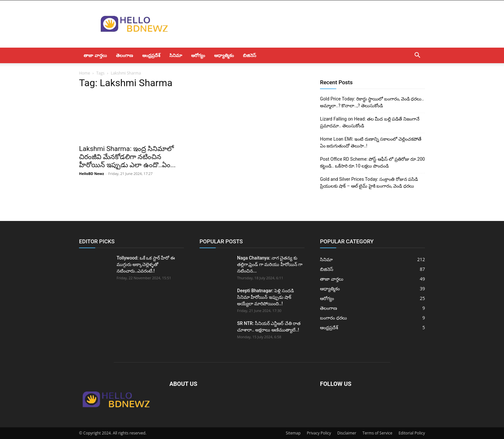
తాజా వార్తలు (95, 55)
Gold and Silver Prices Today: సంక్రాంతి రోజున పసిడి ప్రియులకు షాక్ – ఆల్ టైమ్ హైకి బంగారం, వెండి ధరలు (369, 183)
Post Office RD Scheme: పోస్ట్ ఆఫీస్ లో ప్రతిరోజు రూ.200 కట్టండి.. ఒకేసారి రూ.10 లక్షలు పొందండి (372, 162)
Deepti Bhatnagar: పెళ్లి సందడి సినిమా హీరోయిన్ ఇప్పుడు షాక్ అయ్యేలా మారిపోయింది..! (265, 297)
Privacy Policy (319, 433)
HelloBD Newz (92, 173)
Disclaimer (347, 433)
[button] (417, 56)
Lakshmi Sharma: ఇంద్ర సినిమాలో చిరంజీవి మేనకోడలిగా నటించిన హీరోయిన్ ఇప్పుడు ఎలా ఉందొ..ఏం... (127, 157)
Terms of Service (377, 433)
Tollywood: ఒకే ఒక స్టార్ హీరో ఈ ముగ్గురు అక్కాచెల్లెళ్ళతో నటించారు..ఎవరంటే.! (146, 264)
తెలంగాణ (125, 55)
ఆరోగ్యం (198, 55)
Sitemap (293, 433)
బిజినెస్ (250, 55)
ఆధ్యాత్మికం (224, 55)
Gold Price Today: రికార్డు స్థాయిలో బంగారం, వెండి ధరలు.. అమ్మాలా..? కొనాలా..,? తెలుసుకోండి (372, 102)
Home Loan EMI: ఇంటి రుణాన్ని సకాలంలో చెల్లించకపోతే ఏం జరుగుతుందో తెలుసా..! (371, 142)
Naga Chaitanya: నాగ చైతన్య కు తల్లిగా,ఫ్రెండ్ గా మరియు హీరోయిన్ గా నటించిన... (270, 264)
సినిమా (176, 55)
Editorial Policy (412, 433)
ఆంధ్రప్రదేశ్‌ (151, 55)
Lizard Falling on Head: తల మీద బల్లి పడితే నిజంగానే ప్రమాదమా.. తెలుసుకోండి (370, 122)
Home (85, 73)
